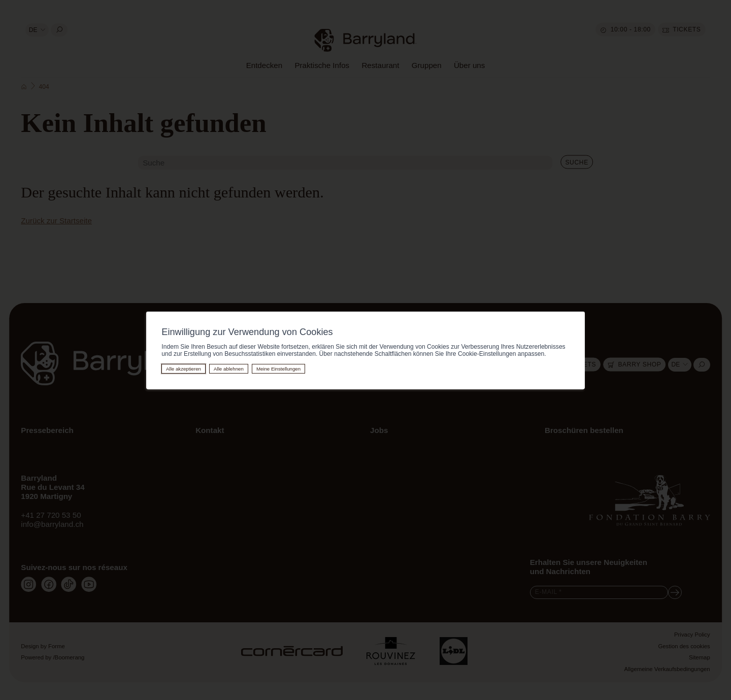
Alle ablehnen (229, 369)
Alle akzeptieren (184, 369)
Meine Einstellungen (278, 369)
